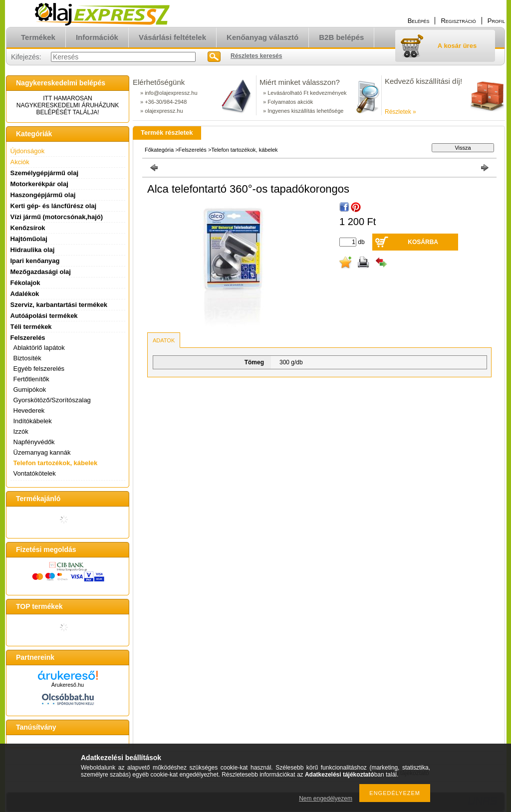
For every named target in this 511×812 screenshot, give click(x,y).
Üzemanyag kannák (42, 452)
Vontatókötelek (35, 473)
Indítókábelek (33, 421)
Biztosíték (27, 358)
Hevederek (29, 410)
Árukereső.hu (68, 685)
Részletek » (400, 112)
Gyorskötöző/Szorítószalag (52, 400)
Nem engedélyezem (326, 799)
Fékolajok (25, 283)
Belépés (419, 21)
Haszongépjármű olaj (43, 195)
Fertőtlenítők (31, 379)
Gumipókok (30, 390)
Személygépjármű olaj (45, 173)
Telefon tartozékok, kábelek (56, 463)
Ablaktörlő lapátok (39, 348)
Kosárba (423, 242)
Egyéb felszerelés (39, 369)
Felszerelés (193, 150)
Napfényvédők (34, 442)
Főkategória (159, 150)
